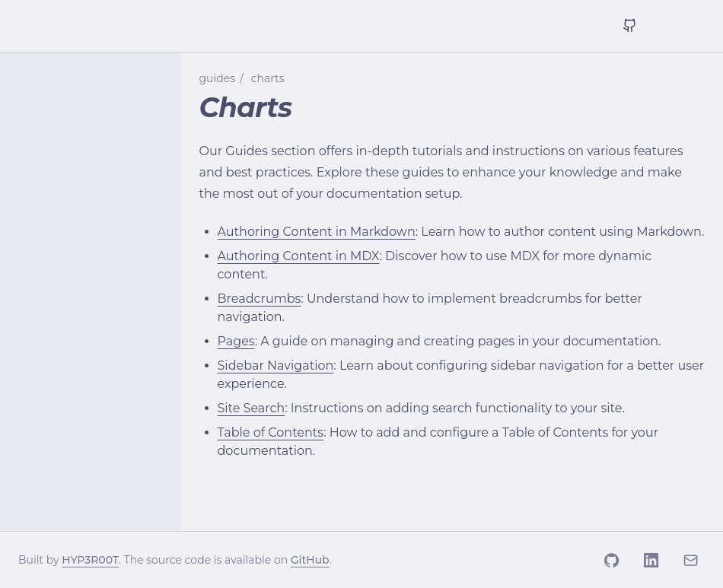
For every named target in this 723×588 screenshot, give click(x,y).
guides (218, 78)
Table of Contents (271, 432)
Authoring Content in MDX (299, 256)
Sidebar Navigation (276, 366)
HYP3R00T (90, 560)
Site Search (252, 408)
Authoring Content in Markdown (317, 232)
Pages (236, 341)
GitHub (310, 560)
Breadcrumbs (260, 299)
